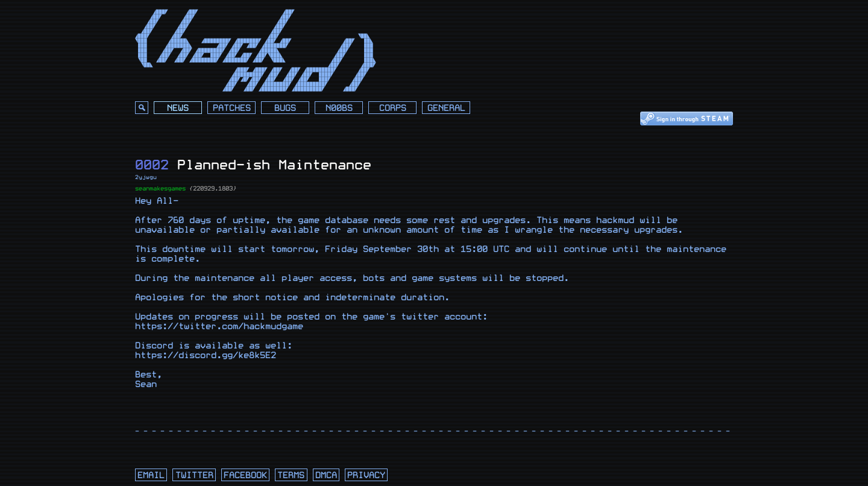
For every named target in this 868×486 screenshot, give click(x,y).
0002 (152, 165)
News (178, 108)
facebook (245, 475)
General (446, 108)
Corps (393, 108)
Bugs (285, 108)
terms (291, 475)
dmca (326, 475)
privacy (366, 475)
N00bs (339, 108)
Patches (232, 108)
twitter (194, 475)
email (151, 475)
